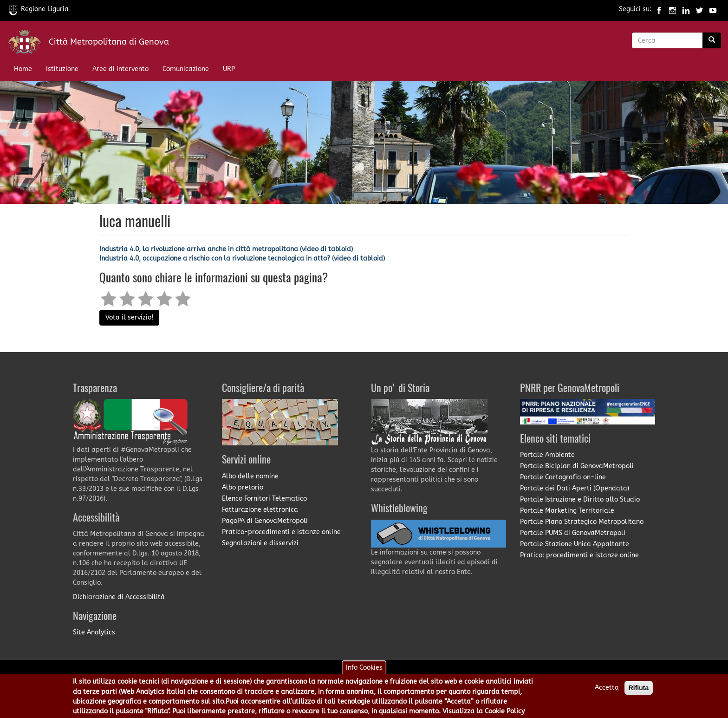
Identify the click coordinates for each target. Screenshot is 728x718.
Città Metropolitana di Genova (109, 42)
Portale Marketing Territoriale (567, 511)
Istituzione (62, 69)
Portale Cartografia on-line (563, 477)
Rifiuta (639, 691)
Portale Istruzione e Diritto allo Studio (580, 499)
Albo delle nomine (250, 476)
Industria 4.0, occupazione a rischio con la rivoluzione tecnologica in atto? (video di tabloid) (242, 258)
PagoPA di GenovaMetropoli (265, 521)
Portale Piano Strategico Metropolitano (582, 522)
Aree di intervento (120, 69)
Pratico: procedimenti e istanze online (579, 555)
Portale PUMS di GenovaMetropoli (573, 533)
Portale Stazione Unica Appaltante (575, 544)
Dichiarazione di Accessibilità (119, 597)
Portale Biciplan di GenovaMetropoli (577, 466)
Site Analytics (94, 632)
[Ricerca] (712, 40)
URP (229, 69)
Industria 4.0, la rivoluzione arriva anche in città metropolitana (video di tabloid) (226, 249)
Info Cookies (364, 671)
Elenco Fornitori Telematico (264, 499)
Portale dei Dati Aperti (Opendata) (575, 488)
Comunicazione (186, 69)
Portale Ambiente (547, 455)
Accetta (607, 691)
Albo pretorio (243, 487)
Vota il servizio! (129, 317)
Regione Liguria (39, 9)
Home (23, 69)
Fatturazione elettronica (260, 510)
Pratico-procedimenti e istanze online (281, 532)
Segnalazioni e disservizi (260, 543)
